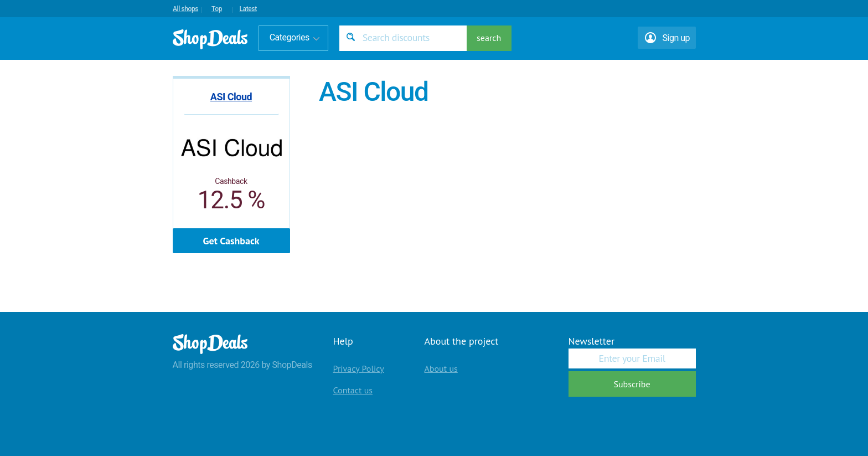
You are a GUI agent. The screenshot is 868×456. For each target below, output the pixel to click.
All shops (185, 9)
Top (217, 9)
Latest (248, 9)
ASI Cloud (231, 97)
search (489, 38)
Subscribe (632, 384)
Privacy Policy (359, 368)
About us (441, 368)
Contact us (353, 390)
